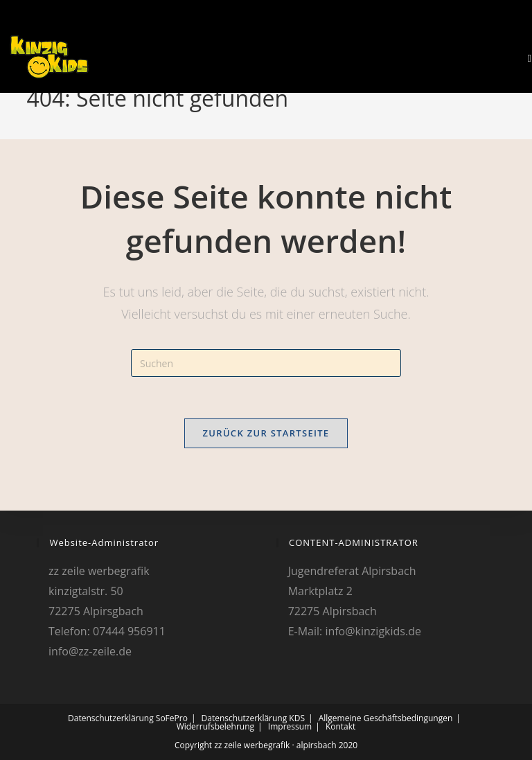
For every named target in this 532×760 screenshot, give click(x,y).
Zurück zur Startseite (266, 433)
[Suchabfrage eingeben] (266, 363)
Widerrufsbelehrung (215, 726)
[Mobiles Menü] (524, 58)
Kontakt (340, 726)
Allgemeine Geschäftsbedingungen (386, 718)
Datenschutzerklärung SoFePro (128, 718)
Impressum (290, 726)
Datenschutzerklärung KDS (253, 718)
